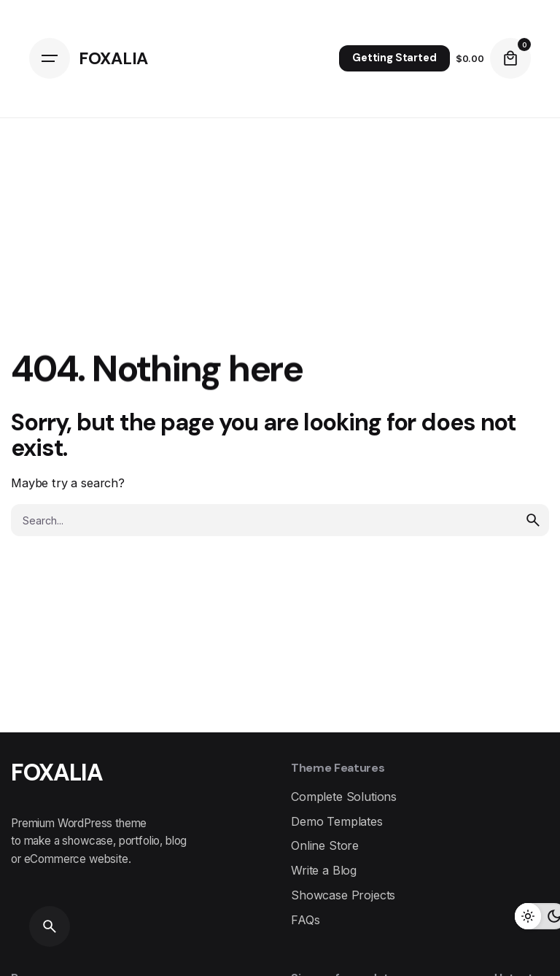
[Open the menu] (50, 58)
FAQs (305, 920)
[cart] (510, 58)
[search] (533, 520)
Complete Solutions (344, 797)
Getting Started (394, 58)
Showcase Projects (343, 895)
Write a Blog (324, 870)
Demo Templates (337, 821)
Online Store (325, 845)
